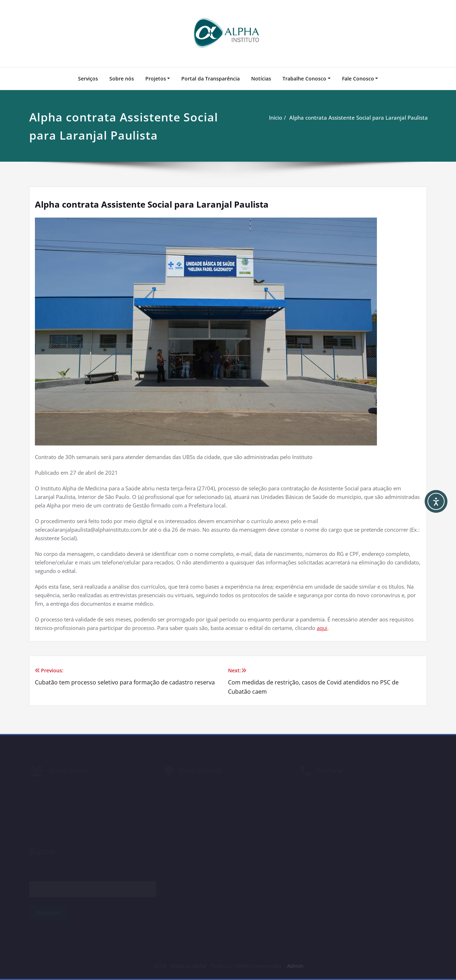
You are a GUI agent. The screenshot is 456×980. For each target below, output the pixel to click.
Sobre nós (122, 79)
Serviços (88, 79)
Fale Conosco (358, 79)
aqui (322, 628)
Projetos (156, 79)
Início (276, 118)
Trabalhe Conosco (304, 79)
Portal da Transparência (211, 79)
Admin (295, 966)
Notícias (261, 79)
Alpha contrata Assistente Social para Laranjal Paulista (359, 118)
